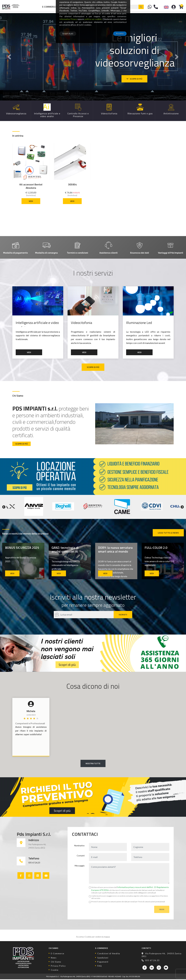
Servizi (64, 6)
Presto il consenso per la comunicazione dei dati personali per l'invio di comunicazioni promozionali (128, 902)
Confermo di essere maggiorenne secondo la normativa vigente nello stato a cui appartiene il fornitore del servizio (130, 898)
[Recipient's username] (84, 615)
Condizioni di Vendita (109, 954)
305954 (72, 185)
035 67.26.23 (34, 863)
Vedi (31, 201)
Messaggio (80, 866)
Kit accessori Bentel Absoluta (31, 186)
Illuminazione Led (139, 323)
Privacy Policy (58, 966)
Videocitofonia (82, 323)
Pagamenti (103, 962)
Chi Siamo (97, 6)
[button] (9, 57)
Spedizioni (103, 958)
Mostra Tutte (93, 764)
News (73, 6)
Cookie (55, 971)
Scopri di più (134, 79)
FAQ (100, 966)
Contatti (84, 6)
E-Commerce (49, 6)
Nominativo (79, 846)
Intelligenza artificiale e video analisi (38, 324)
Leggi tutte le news (168, 533)
